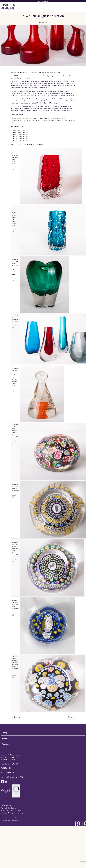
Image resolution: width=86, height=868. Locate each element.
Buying (4, 733)
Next (72, 717)
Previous (16, 717)
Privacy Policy (6, 806)
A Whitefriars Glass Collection (23, 118)
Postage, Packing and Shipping (12, 813)
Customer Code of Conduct (11, 810)
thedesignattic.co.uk (14, 820)
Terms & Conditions (8, 808)
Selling (4, 738)
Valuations (6, 744)
